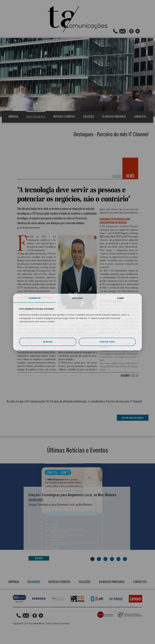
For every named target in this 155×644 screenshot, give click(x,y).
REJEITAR (48, 342)
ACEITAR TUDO (107, 342)
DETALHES (77, 298)
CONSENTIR (35, 298)
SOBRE (120, 298)
